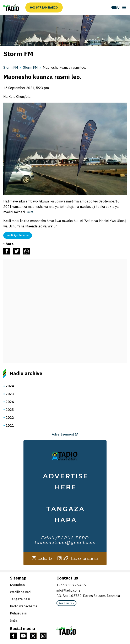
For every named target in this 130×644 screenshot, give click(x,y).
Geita (30, 212)
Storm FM (30, 67)
